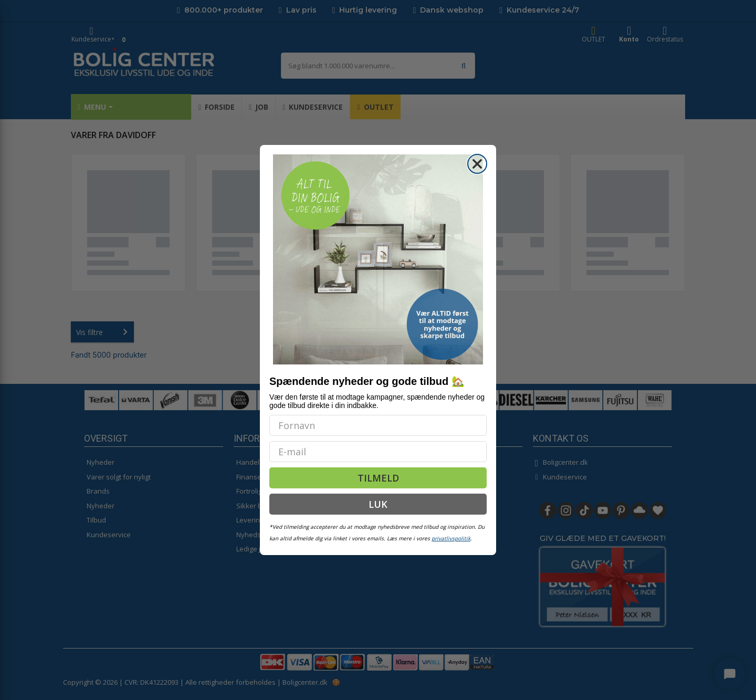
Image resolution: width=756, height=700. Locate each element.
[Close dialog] (477, 164)
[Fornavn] (378, 425)
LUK (378, 504)
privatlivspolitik (451, 538)
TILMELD (378, 478)
